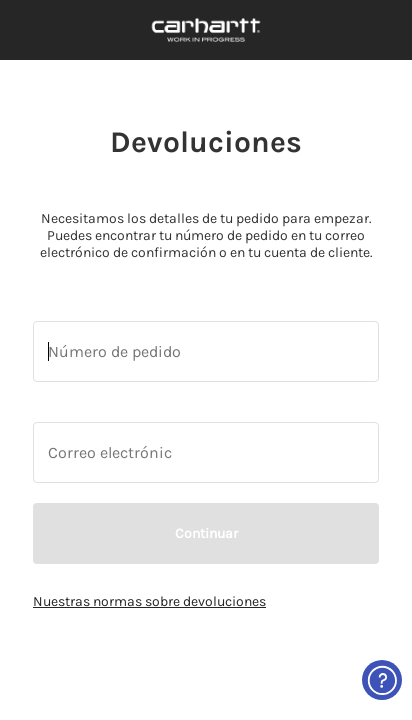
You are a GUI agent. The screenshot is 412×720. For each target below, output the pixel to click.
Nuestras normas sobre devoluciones (149, 601)
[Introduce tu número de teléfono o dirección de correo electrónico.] (206, 351)
